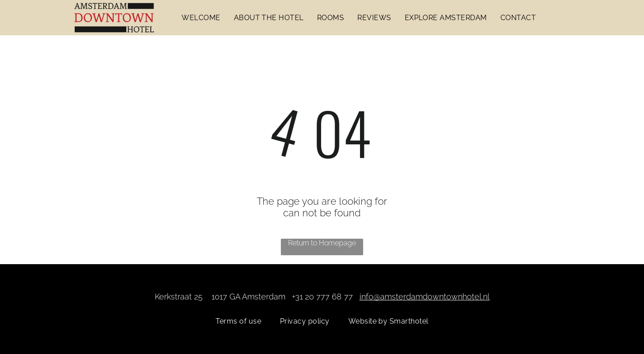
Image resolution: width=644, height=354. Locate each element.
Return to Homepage (322, 243)
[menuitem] (201, 18)
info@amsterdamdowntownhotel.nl (425, 297)
